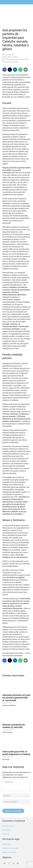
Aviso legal (6, 844)
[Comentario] (16, 786)
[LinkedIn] (18, 863)
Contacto (6, 834)
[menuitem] (29, 1)
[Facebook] (5, 863)
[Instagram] (13, 863)
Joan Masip (6, 759)
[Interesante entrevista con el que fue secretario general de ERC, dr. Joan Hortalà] (16, 686)
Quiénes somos (8, 826)
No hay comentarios (11, 62)
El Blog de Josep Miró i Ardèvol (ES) (16, 59)
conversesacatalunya (9, 705)
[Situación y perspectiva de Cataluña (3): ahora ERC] (16, 715)
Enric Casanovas (8, 732)
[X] (9, 863)
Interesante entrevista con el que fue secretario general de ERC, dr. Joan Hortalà (16, 698)
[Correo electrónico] (16, 802)
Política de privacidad (10, 848)
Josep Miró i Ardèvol (11, 57)
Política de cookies (9, 852)
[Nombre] (16, 796)
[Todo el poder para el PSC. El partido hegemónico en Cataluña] (16, 742)
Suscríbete (6, 830)
